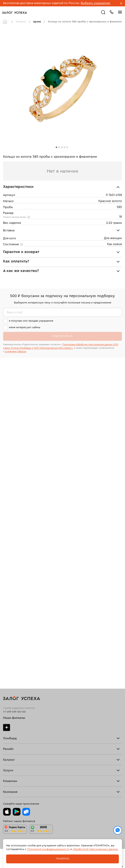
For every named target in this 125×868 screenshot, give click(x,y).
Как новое (115, 244)
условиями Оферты (16, 351)
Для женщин (113, 238)
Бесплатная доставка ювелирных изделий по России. (42, 3)
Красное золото (110, 201)
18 (120, 217)
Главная (6, 22)
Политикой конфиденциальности (48, 849)
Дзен (7, 727)
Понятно (62, 859)
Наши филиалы (14, 718)
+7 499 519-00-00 (14, 712)
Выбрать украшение (96, 3)
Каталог (21, 22)
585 (119, 207)
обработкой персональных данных (95, 849)
